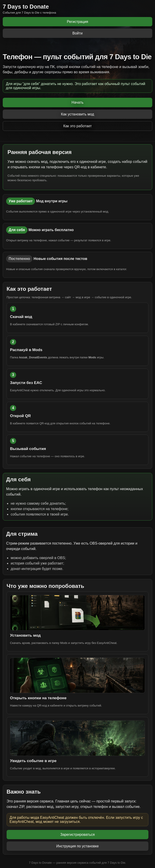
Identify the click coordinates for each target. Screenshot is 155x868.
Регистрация (77, 22)
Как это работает (77, 126)
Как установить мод (77, 114)
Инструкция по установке (78, 846)
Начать (78, 102)
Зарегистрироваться (77, 835)
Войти (78, 33)
